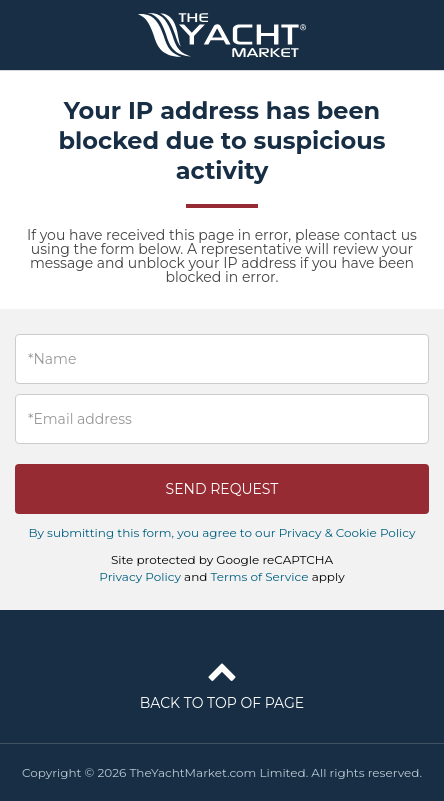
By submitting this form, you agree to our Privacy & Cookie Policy (221, 532)
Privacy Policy (140, 576)
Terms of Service (260, 576)
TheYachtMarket (222, 35)
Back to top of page (222, 682)
